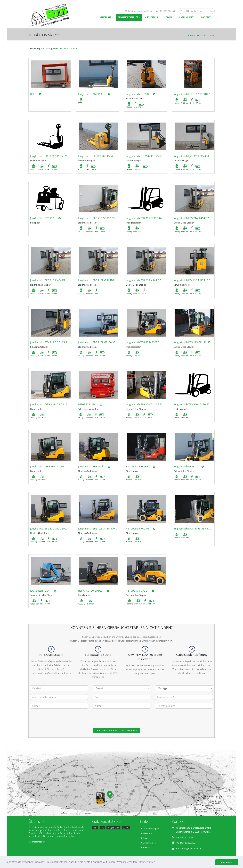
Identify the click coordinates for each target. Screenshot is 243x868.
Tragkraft (64, 49)
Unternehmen (187, 17)
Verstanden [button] (227, 862)
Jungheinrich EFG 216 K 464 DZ (191, 218)
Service (168, 17)
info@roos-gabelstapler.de (139, 11)
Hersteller (46, 49)
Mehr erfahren (37, 842)
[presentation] (118, 721)
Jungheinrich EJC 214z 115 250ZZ (144, 156)
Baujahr (75, 49)
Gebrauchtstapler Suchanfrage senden (116, 731)
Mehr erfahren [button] (147, 862)
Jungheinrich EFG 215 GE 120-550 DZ (195, 342)
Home (190, 36)
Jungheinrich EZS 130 (42, 218)
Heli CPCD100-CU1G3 (90, 591)
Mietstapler (151, 17)
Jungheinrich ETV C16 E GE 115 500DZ (195, 280)
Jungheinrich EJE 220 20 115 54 (96, 156)
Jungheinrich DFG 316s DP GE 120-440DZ (54, 404)
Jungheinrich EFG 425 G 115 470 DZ (98, 529)
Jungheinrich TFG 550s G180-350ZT (194, 404)
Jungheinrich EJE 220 (137, 94)
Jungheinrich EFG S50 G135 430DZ (193, 529)
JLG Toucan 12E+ (40, 591)
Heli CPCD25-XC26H (137, 466)
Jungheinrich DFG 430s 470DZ (47, 466)
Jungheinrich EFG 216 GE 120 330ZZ (99, 218)
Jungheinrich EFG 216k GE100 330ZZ (99, 342)
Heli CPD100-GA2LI (137, 591)
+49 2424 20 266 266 (185, 843)
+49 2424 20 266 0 (166, 11)
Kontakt (206, 17)
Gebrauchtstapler (128, 17)
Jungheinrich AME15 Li (91, 94)
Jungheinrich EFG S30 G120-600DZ (50, 529)
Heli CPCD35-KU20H (137, 529)
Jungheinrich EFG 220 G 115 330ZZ (146, 404)
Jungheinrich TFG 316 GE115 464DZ (146, 218)
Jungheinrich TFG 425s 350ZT (142, 342)
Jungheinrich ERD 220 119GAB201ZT (51, 156)
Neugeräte (105, 17)
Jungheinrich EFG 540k (91, 466)
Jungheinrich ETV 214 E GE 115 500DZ (52, 342)
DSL (32, 94)
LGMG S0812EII (87, 404)
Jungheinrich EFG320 (185, 466)
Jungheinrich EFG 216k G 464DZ (96, 280)
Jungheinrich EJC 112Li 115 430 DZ (193, 156)
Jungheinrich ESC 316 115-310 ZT (192, 94)
